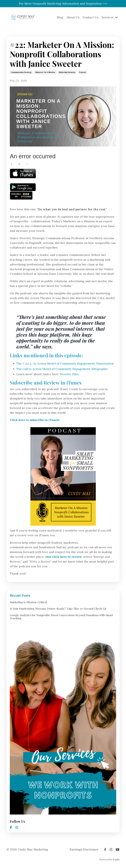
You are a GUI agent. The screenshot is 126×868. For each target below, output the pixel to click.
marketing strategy (67, 72)
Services (110, 17)
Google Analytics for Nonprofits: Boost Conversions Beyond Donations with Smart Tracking (61, 617)
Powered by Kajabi (109, 860)
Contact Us (90, 17)
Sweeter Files (69, 374)
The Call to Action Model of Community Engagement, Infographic (63, 369)
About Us (73, 17)
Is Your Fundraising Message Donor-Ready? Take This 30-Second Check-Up (58, 609)
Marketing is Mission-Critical (28, 602)
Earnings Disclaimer (84, 850)
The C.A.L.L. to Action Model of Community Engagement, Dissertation (65, 364)
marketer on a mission (45, 72)
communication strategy (21, 72)
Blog (60, 17)
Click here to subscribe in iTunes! (35, 420)
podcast (83, 72)
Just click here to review (64, 557)
